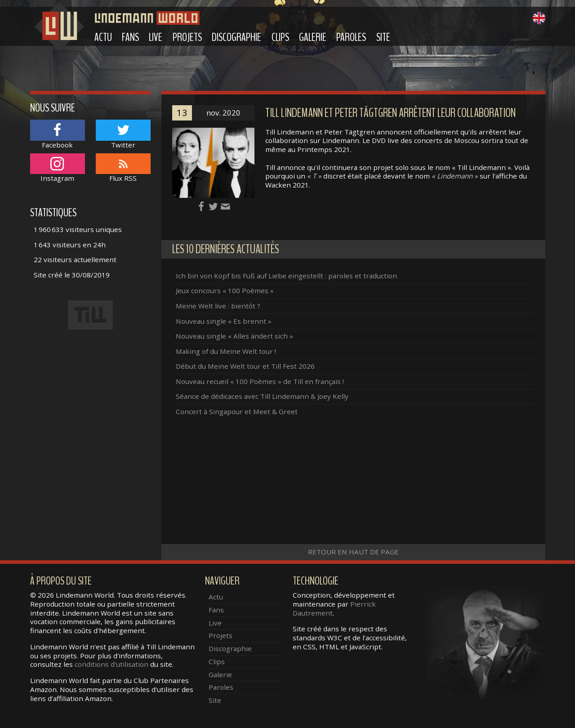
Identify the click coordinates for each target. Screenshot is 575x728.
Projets (187, 37)
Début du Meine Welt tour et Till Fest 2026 (245, 366)
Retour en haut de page (353, 552)
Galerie (313, 37)
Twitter (123, 134)
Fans (130, 37)
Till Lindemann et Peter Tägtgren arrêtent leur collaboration (390, 113)
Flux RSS (123, 168)
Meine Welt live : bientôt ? (218, 306)
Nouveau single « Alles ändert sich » (234, 336)
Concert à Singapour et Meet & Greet (237, 411)
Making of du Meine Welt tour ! (226, 351)
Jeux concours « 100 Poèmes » (225, 290)
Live (156, 37)
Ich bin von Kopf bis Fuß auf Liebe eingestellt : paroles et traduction (286, 276)
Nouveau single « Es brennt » (224, 321)
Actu (103, 37)
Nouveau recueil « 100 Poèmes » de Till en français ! (260, 381)
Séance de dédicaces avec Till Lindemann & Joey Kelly (262, 396)
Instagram (58, 168)
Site (383, 37)
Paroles (351, 37)
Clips (280, 37)
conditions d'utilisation (111, 664)
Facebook (58, 134)
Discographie (236, 37)
